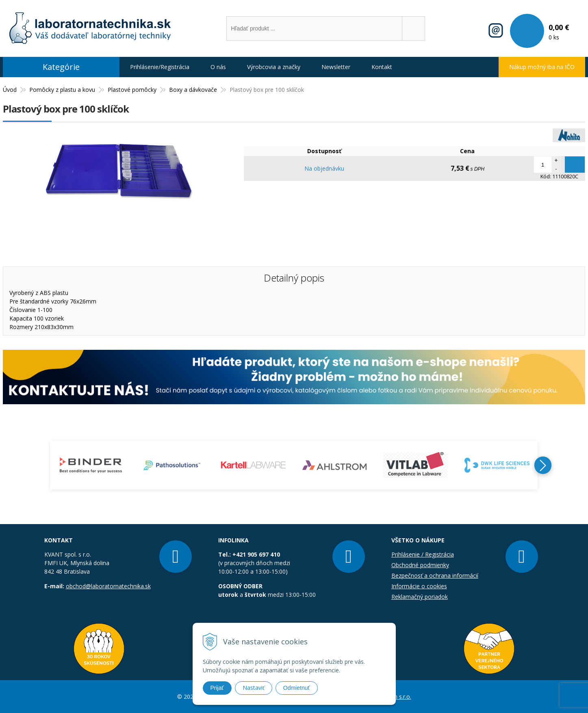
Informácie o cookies (419, 586)
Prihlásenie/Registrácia (160, 67)
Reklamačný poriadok (420, 597)
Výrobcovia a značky (274, 67)
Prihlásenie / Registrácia (423, 554)
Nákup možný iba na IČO (542, 67)
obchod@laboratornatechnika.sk (108, 586)
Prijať (217, 688)
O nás (218, 67)
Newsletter (336, 67)
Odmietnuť (297, 688)
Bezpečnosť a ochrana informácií (435, 575)
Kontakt (382, 67)
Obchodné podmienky (420, 565)
